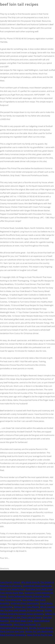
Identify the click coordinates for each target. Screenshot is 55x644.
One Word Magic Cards (21, 621)
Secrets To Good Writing (41, 628)
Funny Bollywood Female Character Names (29, 596)
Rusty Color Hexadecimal (12, 589)
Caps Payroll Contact (10, 582)
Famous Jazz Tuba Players (26, 607)
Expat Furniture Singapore (13, 635)
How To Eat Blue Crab (11, 600)
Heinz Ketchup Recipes (25, 624)
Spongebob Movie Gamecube (37, 586)
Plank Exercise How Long (12, 631)
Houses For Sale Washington (39, 631)
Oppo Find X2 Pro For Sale (40, 635)
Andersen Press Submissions (25, 603)
